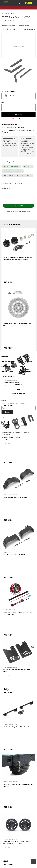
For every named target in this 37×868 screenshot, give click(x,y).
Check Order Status (26, 371)
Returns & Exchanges (26, 361)
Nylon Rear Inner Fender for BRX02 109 (14, 555)
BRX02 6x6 (14, 25)
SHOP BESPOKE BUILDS (8, 376)
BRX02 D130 (24, 25)
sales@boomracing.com (25, 422)
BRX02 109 (7, 552)
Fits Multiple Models (10, 495)
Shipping (23, 357)
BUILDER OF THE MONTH (19, 394)
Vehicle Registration (8, 371)
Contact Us (19, 384)
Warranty (23, 366)
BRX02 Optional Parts (11, 167)
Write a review (18, 206)
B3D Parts (28, 167)
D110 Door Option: (8, 91)
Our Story (5, 357)
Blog (18, 389)
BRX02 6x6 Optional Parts (13, 171)
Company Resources (8, 366)
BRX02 (7, 25)
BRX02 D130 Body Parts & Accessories (17, 175)
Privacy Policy (27, 432)
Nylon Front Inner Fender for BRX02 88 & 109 (16, 497)
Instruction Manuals (8, 361)
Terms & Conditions (6, 434)
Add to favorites (18, 119)
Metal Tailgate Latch (9, 440)
